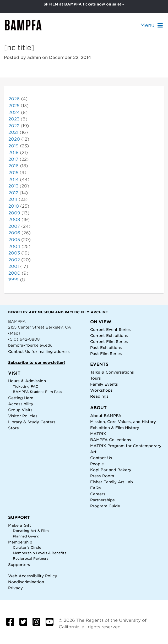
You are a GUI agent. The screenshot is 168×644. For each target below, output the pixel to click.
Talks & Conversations (112, 372)
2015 (13, 173)
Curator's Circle (27, 548)
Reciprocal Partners (31, 559)
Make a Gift (20, 525)
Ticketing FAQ (26, 387)
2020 (14, 139)
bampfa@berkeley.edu (30, 345)
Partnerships (102, 500)
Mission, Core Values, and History (123, 422)
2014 (13, 179)
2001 (14, 266)
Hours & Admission (27, 381)
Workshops (101, 390)
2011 (13, 199)
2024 (14, 112)
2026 (14, 99)
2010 (14, 206)
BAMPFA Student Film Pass (37, 392)
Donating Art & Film (31, 531)
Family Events (104, 384)
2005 (14, 240)
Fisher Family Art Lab (112, 482)
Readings (99, 396)
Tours (96, 378)
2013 (13, 186)
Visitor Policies (23, 416)
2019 (13, 146)
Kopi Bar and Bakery (111, 470)
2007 (14, 226)
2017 (13, 159)
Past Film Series (106, 354)
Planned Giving (26, 536)
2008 (14, 220)
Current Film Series (109, 342)
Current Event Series (110, 329)
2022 (14, 126)
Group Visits (20, 410)
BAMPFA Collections (111, 440)
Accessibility (21, 404)
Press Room (102, 476)
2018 (13, 152)
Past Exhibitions (106, 348)
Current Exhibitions (109, 335)
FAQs (96, 488)
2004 (14, 246)
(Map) (14, 333)
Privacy (15, 588)
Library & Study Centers (32, 422)
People (97, 464)
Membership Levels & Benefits (40, 553)
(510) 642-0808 (24, 339)
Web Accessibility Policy (33, 576)
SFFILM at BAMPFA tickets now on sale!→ (84, 4)
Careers (98, 494)
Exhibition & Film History (115, 428)
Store (13, 428)
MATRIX (98, 434)
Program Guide (105, 506)
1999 (13, 280)
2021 (13, 132)
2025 (14, 106)
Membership (20, 542)
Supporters (19, 565)
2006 (14, 233)
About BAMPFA (106, 416)
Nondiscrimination (26, 582)
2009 (14, 213)
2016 (13, 166)
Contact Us (19, 351)
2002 (14, 260)
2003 (14, 253)
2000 (14, 273)
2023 (14, 119)
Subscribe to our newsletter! (37, 362)
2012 (13, 193)
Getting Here (21, 398)
